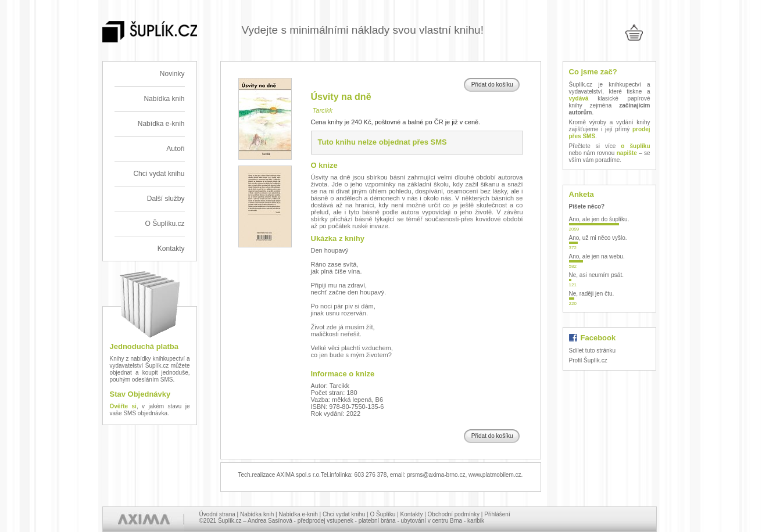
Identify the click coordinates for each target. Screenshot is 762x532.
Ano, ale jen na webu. (597, 256)
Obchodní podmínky (454, 514)
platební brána (377, 521)
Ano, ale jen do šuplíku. (599, 219)
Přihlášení (497, 514)
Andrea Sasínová (270, 521)
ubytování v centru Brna (432, 521)
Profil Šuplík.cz (588, 360)
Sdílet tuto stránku (593, 351)
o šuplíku (635, 146)
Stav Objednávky (140, 394)
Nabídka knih (164, 99)
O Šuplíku (382, 514)
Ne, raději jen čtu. (592, 294)
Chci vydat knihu (159, 174)
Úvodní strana (217, 514)
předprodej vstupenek (325, 521)
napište (627, 153)
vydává (579, 98)
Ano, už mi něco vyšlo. (598, 238)
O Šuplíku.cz (164, 224)
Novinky (172, 74)
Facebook (598, 338)
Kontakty (171, 249)
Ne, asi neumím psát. (596, 275)
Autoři (175, 149)
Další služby (166, 199)
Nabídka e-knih (161, 124)
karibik (476, 521)
